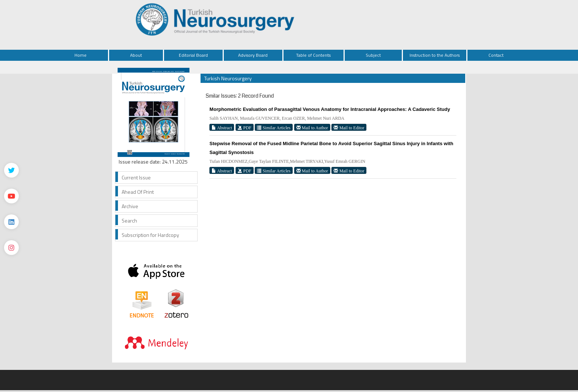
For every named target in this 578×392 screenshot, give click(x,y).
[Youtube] (11, 196)
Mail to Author (312, 128)
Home (81, 55)
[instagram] (11, 248)
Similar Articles (274, 128)
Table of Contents (313, 55)
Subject (373, 55)
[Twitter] (11, 170)
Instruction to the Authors (435, 55)
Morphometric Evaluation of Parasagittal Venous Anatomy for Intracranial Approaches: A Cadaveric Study (330, 109)
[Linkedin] (11, 222)
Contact (496, 55)
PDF (245, 128)
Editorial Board (193, 55)
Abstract (222, 128)
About (136, 55)
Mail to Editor (349, 128)
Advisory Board (253, 55)
